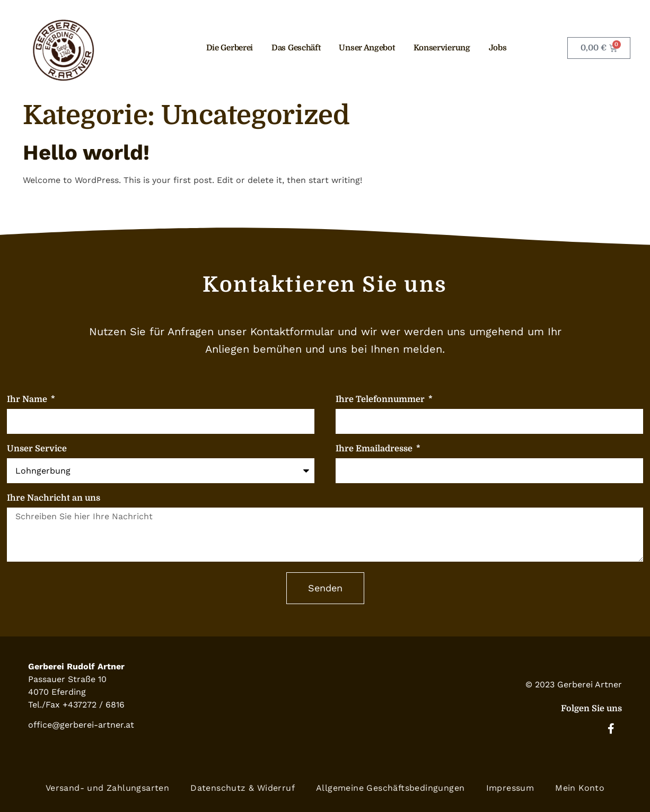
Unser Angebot (367, 48)
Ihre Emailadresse (375, 449)
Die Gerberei (230, 48)
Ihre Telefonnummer (381, 400)
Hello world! (86, 152)
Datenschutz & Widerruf (243, 788)
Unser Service (37, 449)
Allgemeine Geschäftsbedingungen (390, 788)
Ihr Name (28, 400)
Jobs (498, 48)
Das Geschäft (296, 48)
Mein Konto (580, 788)
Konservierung (442, 48)
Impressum (510, 788)
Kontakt (539, 48)
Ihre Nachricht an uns (54, 498)
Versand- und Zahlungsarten (107, 788)
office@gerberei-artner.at (81, 725)
